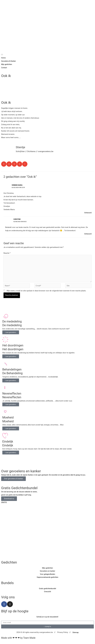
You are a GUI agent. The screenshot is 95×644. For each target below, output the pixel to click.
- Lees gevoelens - (11, 334)
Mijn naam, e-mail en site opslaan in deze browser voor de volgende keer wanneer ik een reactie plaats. (46, 293)
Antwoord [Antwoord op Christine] (88, 234)
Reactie (7, 253)
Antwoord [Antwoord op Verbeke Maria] (88, 213)
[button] (4, 164)
